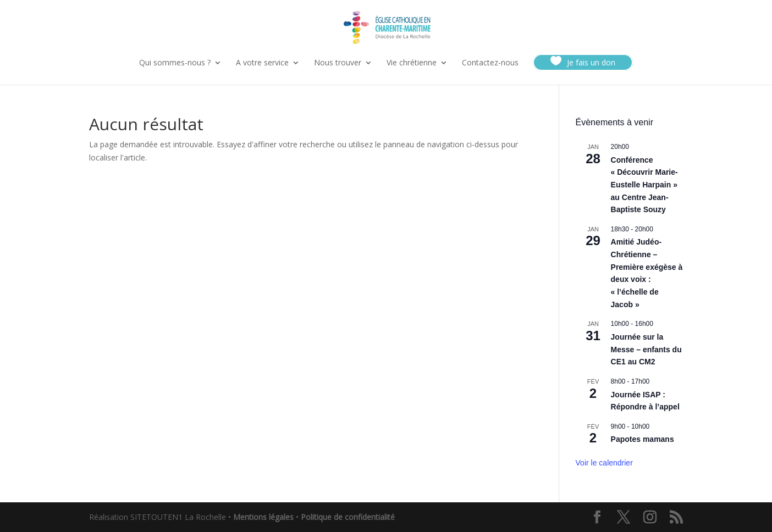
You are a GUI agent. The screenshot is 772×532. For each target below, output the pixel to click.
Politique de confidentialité (348, 517)
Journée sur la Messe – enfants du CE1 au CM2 (646, 349)
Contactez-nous (490, 63)
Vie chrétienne (412, 63)
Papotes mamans (643, 439)
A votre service (262, 63)
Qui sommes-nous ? (175, 63)
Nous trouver (338, 63)
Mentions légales (263, 517)
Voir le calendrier (604, 463)
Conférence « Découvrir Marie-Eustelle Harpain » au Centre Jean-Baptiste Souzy (644, 185)
